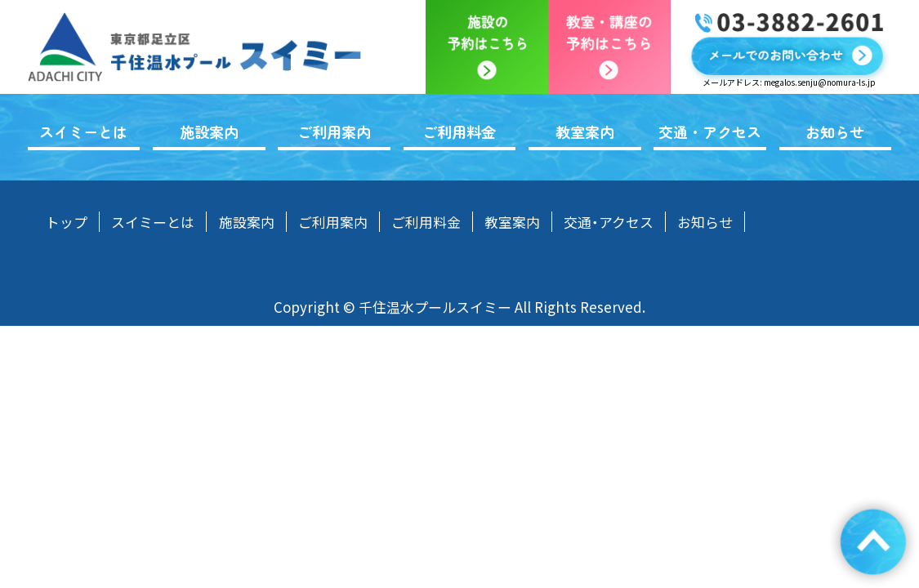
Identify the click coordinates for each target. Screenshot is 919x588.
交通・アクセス (710, 131)
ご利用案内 (334, 131)
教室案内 (585, 131)
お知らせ (835, 131)
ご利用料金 (459, 131)
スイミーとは (83, 131)
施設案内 (209, 131)
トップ (67, 222)
